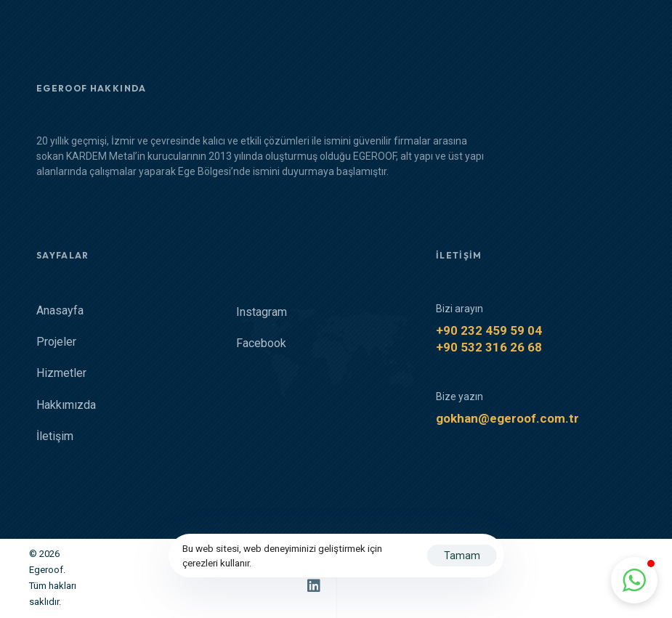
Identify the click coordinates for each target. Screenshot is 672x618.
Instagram (262, 313)
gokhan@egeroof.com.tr (507, 419)
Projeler (56, 342)
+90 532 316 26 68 (489, 348)
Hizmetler (61, 374)
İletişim (55, 437)
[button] (634, 580)
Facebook (261, 344)
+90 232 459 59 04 (489, 331)
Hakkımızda (66, 406)
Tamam (462, 556)
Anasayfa (60, 311)
